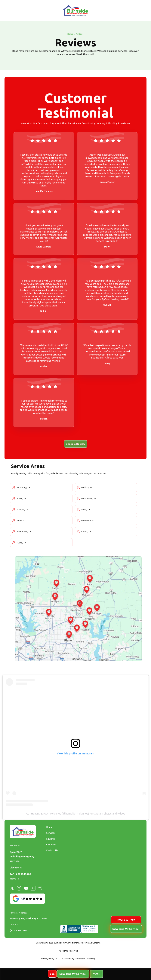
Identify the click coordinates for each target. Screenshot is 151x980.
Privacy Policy (48, 959)
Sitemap (91, 959)
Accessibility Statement (74, 959)
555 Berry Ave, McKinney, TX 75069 (28, 919)
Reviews (51, 839)
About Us (51, 844)
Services (51, 833)
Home (49, 827)
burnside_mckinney (77, 814)
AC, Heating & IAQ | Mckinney (43, 814)
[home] (75, 10)
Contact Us (52, 850)
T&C (58, 959)
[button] (96, 974)
